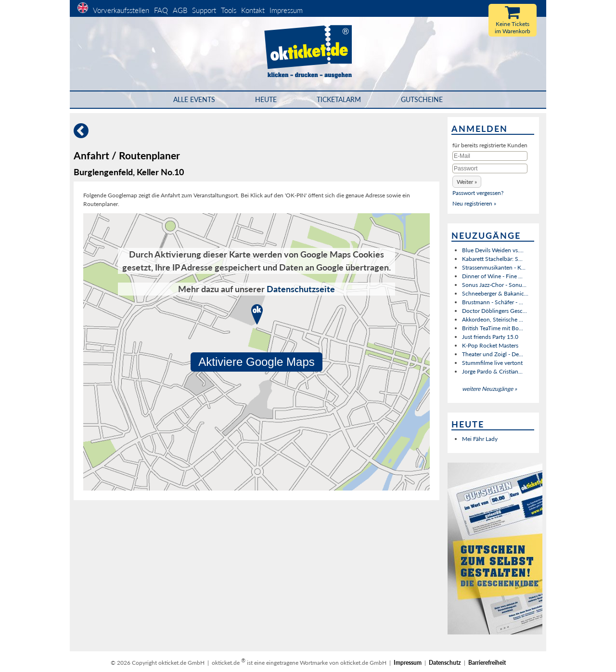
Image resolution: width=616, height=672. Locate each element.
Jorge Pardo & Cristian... (492, 371)
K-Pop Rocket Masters (490, 345)
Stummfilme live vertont (492, 363)
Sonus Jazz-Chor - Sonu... (494, 285)
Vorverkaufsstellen (121, 10)
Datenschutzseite (301, 289)
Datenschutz (445, 663)
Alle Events (194, 99)
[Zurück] (81, 135)
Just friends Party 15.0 (490, 337)
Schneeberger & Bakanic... (495, 293)
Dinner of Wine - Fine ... (492, 276)
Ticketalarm (339, 99)
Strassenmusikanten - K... (494, 267)
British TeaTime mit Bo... (493, 328)
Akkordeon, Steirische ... (493, 319)
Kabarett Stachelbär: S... (492, 259)
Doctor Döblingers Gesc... (494, 311)
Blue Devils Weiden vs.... (493, 250)
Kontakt (253, 10)
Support (204, 10)
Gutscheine (422, 99)
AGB (180, 10)
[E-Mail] (490, 156)
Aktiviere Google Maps (257, 362)
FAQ (161, 10)
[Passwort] (490, 168)
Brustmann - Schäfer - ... (493, 302)
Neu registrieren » (474, 203)
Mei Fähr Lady (480, 439)
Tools (229, 10)
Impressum (286, 10)
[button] (467, 182)
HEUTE (266, 99)
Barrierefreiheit (487, 663)
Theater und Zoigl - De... (493, 354)
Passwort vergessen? (478, 193)
